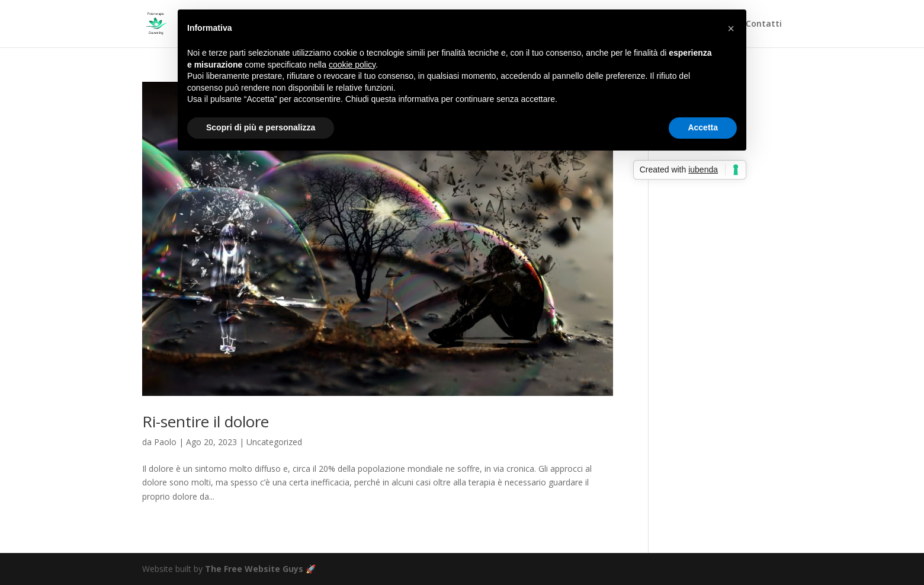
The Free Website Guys (254, 569)
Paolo (165, 442)
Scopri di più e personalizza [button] (261, 127)
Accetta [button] (703, 127)
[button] (731, 28)
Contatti (764, 24)
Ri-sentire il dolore (206, 421)
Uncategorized (274, 442)
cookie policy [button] (352, 65)
